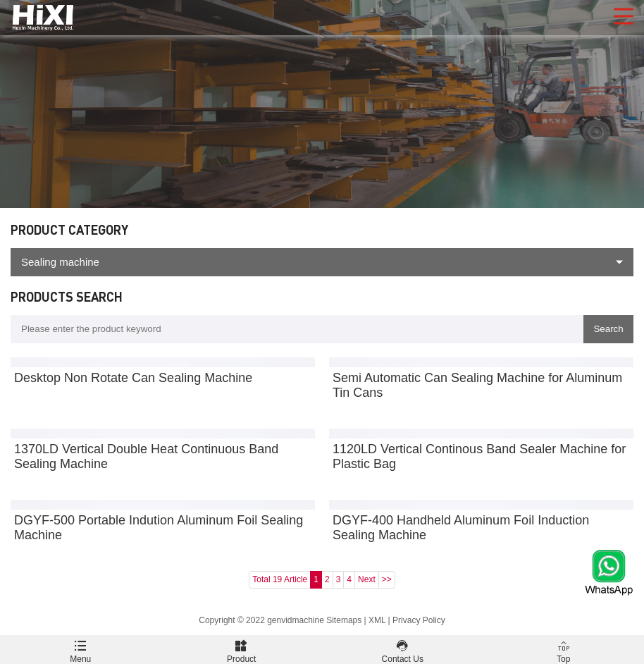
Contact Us (403, 650)
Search (608, 329)
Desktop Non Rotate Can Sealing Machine (133, 378)
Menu (81, 650)
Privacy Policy (419, 620)
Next (367, 579)
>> (387, 579)
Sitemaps (344, 620)
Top (564, 650)
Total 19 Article (280, 579)
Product (242, 650)
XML (377, 620)
